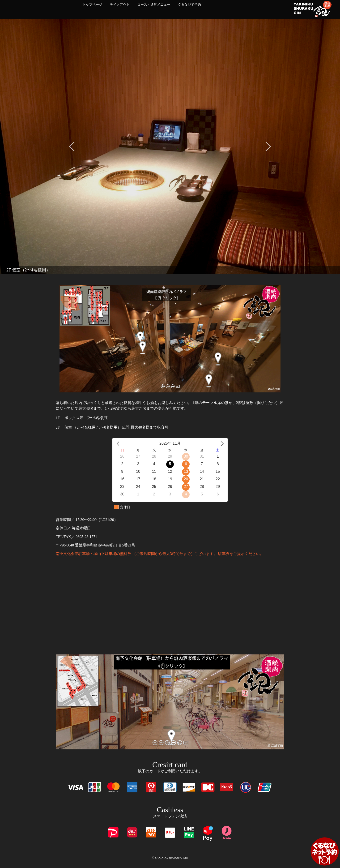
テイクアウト (120, 5)
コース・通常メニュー (154, 5)
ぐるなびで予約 (189, 5)
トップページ (92, 5)
